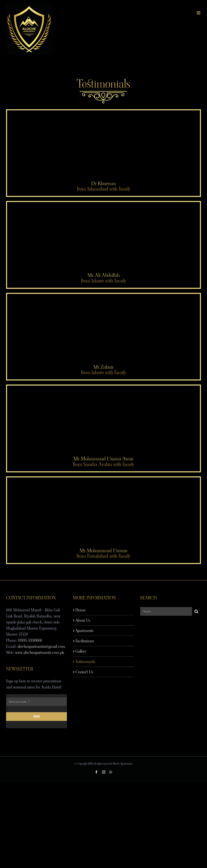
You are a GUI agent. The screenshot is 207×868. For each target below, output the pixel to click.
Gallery (81, 651)
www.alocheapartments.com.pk (40, 652)
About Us (83, 620)
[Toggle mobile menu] (199, 13)
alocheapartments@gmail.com (41, 646)
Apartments (84, 631)
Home (80, 610)
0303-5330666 (30, 640)
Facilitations (85, 641)
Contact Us (84, 672)
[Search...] (166, 611)
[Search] (196, 611)
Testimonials (85, 662)
